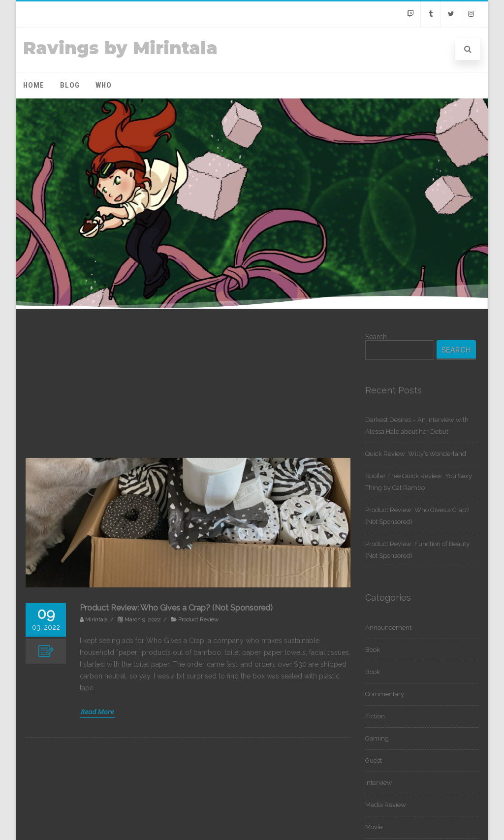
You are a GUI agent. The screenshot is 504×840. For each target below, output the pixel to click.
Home (34, 85)
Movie (374, 827)
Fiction (375, 716)
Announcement (388, 628)
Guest (374, 760)
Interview (379, 783)
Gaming (377, 738)
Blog (70, 85)
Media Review (386, 805)
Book (373, 650)
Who (104, 85)
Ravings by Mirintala (120, 48)
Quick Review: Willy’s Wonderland (416, 454)
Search (376, 337)
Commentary (385, 694)
